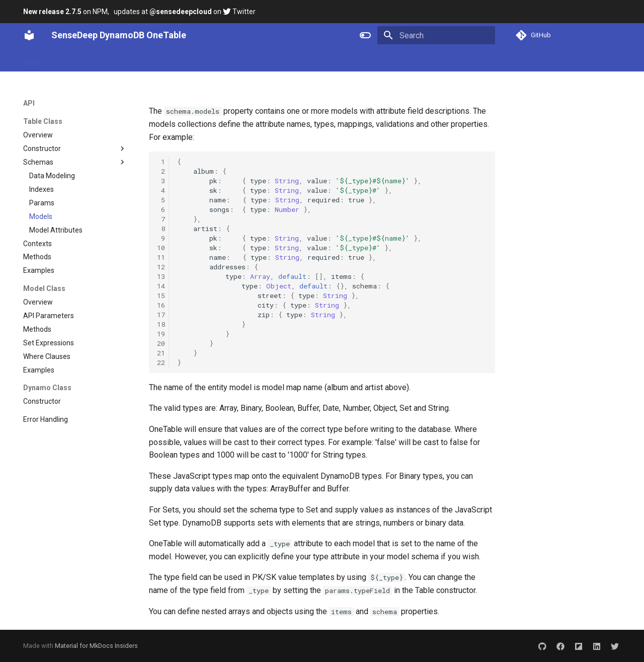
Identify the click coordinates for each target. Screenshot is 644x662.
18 (161, 324)
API (121, 60)
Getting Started (79, 60)
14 (161, 286)
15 (161, 296)
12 (161, 267)
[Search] (436, 35)
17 (161, 315)
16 (161, 305)
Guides (149, 60)
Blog (265, 60)
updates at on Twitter (185, 12)
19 (161, 334)
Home (33, 60)
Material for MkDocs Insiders (96, 646)
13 (161, 276)
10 (161, 248)
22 (161, 362)
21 (161, 353)
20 (161, 343)
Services (232, 60)
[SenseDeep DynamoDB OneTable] (29, 35)
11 (161, 257)
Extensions (189, 60)
